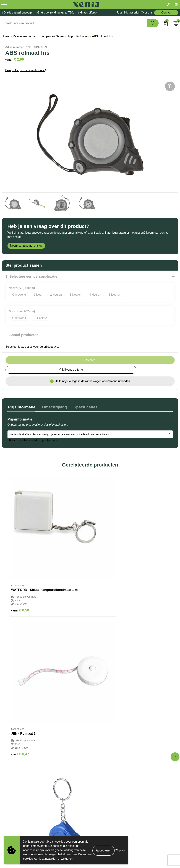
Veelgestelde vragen (105, 750)
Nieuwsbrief (132, 13)
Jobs (119, 13)
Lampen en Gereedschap (57, 36)
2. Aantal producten (22, 335)
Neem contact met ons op (26, 246)
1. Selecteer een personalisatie (31, 276)
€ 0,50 (20, 582)
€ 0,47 (103, 582)
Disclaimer (8, 803)
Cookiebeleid (10, 792)
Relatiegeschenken (25, 36)
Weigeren (120, 850)
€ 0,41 (20, 691)
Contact (166, 13)
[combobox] (75, 23)
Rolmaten (82, 36)
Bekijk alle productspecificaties (26, 70)
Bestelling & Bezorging (106, 739)
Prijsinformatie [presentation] (21, 407)
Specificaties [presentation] (83, 407)
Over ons (147, 13)
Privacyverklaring (13, 797)
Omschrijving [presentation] (53, 407)
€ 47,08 (104, 699)
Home (6, 36)
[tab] (21, 407)
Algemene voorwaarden (17, 787)
